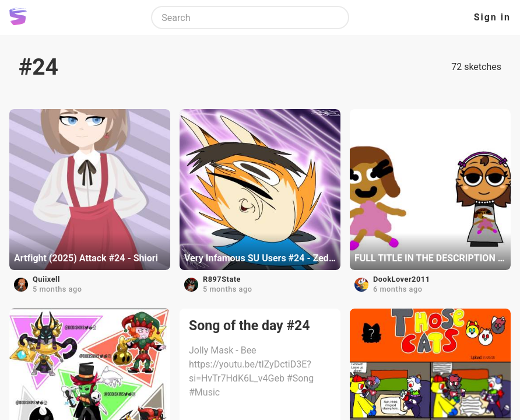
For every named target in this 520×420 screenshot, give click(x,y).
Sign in (492, 17)
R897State (222, 279)
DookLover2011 (402, 279)
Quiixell (46, 279)
